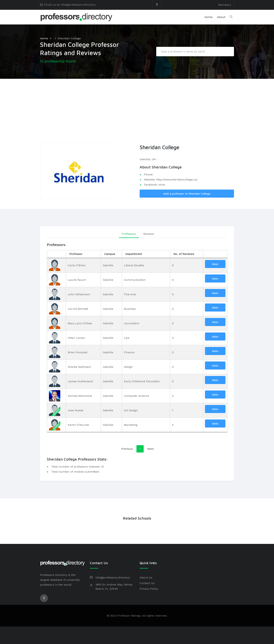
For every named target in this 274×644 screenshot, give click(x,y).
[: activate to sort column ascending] (215, 254)
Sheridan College (69, 38)
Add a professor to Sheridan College (187, 194)
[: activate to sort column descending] (56, 254)
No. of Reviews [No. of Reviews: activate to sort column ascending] (184, 254)
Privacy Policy (149, 589)
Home (208, 17)
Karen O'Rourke (78, 425)
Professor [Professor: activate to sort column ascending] (76, 254)
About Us (146, 578)
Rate (215, 264)
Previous (127, 449)
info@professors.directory (113, 578)
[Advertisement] (137, 105)
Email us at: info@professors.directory (70, 5)
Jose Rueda (76, 410)
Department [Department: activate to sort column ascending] (134, 254)
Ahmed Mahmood (80, 396)
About (221, 17)
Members (225, 5)
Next (150, 449)
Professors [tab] (129, 234)
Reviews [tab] (149, 234)
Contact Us (147, 583)
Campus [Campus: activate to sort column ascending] (110, 254)
